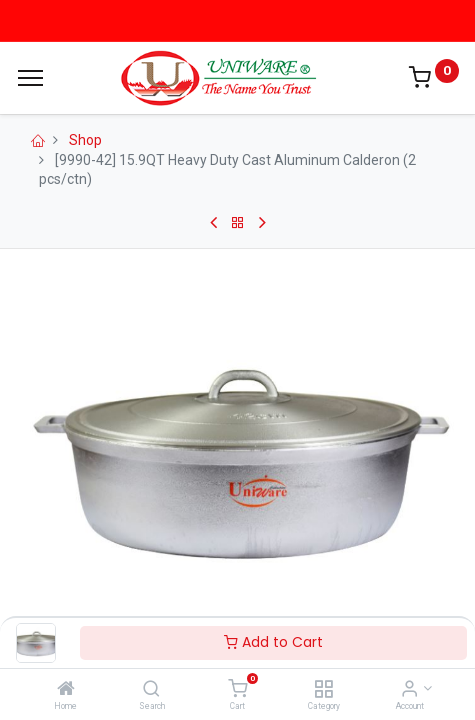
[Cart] (237, 690)
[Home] (66, 690)
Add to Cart (273, 642)
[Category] (323, 690)
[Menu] (30, 78)
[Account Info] (409, 690)
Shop (85, 140)
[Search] (151, 690)
